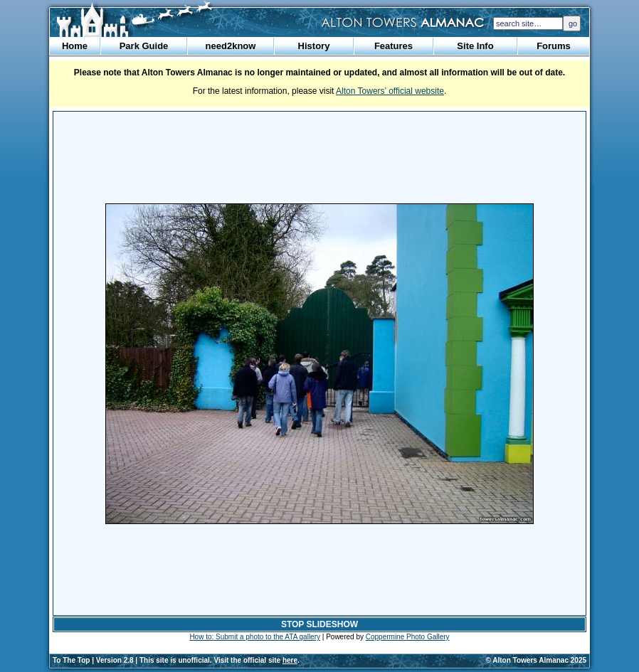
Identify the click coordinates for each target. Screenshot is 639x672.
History (314, 46)
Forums (554, 46)
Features (394, 46)
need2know (231, 46)
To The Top (71, 660)
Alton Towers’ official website (390, 91)
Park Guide (144, 46)
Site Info (475, 46)
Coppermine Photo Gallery (408, 637)
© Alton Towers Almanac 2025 (536, 660)
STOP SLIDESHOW (319, 624)
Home (75, 46)
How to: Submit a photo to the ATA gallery (255, 637)
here (290, 660)
